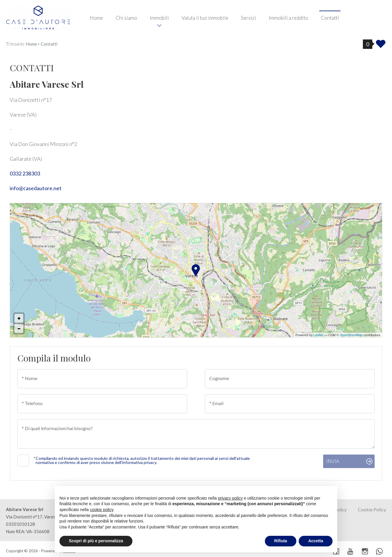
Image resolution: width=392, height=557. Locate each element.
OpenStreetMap (351, 335)
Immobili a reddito (288, 18)
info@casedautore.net (36, 188)
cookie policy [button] (102, 510)
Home (96, 18)
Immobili (159, 18)
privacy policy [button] (230, 498)
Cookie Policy (372, 509)
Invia (333, 461)
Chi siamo (126, 18)
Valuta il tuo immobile (205, 18)
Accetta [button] (316, 541)
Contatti (330, 18)
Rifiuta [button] (281, 541)
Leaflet (318, 335)
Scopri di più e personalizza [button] (96, 541)
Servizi (249, 18)
